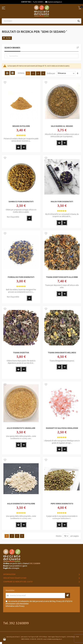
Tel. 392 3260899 (16, 623)
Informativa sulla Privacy (15, 606)
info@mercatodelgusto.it (54, 2)
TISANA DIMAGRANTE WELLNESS (62, 353)
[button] (5, 83)
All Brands (78, 48)
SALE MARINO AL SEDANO (62, 126)
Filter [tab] (8, 38)
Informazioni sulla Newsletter (17, 604)
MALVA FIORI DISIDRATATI (62, 202)
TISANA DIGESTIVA (21, 353)
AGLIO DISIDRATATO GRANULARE (21, 428)
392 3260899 (39, 2)
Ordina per (51, 73)
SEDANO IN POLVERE (21, 126)
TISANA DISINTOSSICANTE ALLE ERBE (62, 277)
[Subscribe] (68, 595)
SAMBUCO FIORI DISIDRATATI (21, 202)
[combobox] (41, 21)
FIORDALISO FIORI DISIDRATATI (21, 277)
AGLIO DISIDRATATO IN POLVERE (21, 504)
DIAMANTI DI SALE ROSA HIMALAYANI (62, 428)
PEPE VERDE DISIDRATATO (62, 504)
